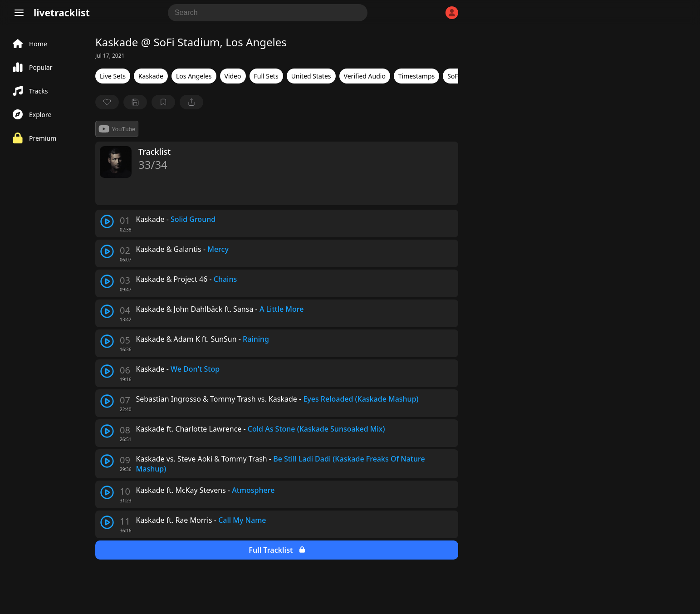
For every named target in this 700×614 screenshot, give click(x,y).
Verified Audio (365, 76)
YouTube (117, 129)
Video (233, 76)
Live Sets (113, 76)
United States (311, 76)
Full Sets (266, 76)
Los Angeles (194, 76)
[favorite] (107, 102)
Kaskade (151, 76)
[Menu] (19, 13)
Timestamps (416, 76)
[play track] (107, 221)
